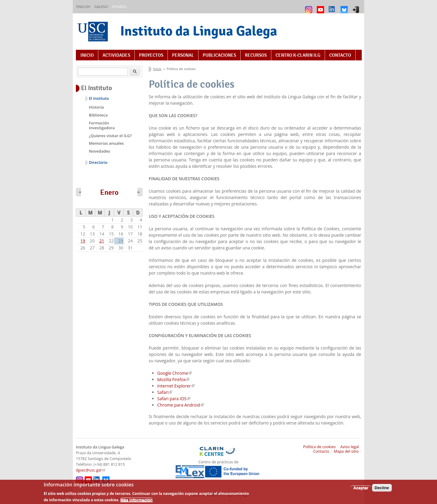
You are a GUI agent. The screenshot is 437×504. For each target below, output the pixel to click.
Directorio (98, 162)
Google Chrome (174, 373)
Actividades (116, 55)
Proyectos (151, 55)
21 (102, 241)
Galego (101, 7)
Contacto (340, 55)
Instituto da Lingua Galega (199, 31)
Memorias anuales (106, 143)
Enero (109, 192)
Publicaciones (219, 55)
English (83, 7)
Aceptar (361, 490)
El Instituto (99, 98)
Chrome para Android (181, 405)
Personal (183, 55)
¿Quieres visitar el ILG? (110, 136)
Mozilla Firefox (173, 379)
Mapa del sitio (346, 451)
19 (83, 241)
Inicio (87, 55)
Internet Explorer (176, 386)
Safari (165, 392)
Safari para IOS (174, 399)
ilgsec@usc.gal (90, 470)
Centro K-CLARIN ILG (298, 55)
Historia (97, 107)
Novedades (100, 151)
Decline (382, 490)
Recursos (256, 55)
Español (119, 7)
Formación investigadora (102, 125)
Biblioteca (98, 115)
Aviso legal (350, 447)
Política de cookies (320, 447)
